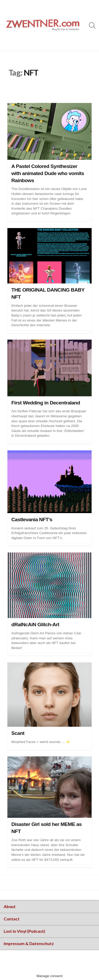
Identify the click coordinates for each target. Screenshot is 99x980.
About (10, 907)
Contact (12, 919)
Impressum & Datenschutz (29, 944)
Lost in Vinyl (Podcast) (24, 931)
